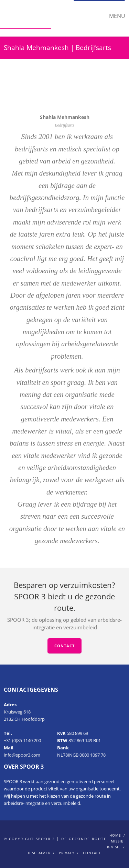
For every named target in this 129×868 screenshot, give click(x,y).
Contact (64, 646)
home (115, 835)
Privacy (67, 853)
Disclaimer (39, 853)
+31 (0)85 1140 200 (22, 740)
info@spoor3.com (22, 755)
